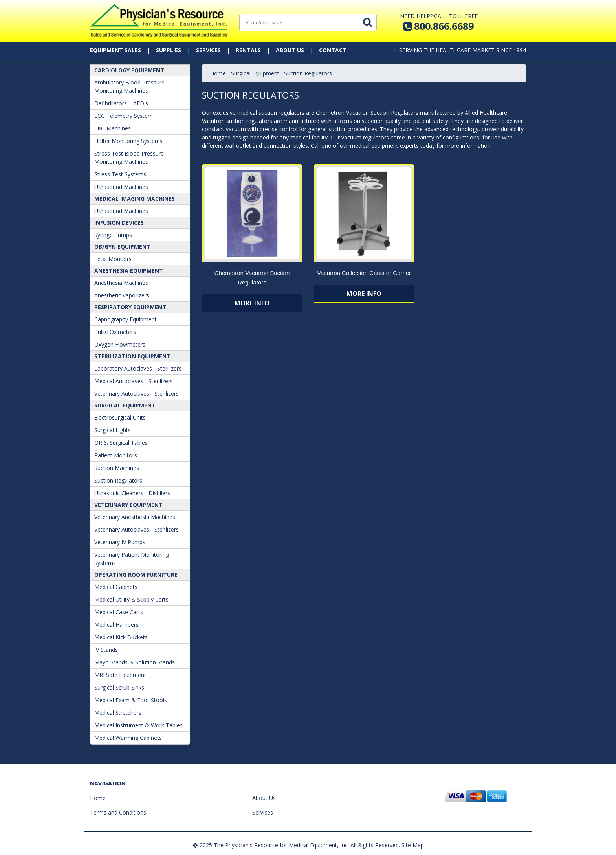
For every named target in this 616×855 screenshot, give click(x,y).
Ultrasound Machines (121, 187)
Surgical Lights (113, 430)
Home (218, 73)
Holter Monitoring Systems (128, 141)
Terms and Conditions (118, 812)
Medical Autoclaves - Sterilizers (134, 381)
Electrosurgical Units (120, 417)
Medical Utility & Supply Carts (131, 599)
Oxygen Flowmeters (120, 344)
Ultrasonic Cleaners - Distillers (132, 493)
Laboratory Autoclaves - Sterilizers (138, 368)
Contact (333, 50)
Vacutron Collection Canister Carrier (364, 273)
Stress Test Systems (120, 174)
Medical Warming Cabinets (128, 738)
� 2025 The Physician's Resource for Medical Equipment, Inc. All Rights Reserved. (296, 845)
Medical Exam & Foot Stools (131, 700)
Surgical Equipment (125, 405)
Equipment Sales (115, 50)
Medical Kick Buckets (121, 637)
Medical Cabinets (116, 587)
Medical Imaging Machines (135, 199)
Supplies (169, 50)
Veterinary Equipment (128, 505)
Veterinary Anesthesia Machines (135, 517)
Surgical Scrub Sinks (119, 687)
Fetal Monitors (113, 259)
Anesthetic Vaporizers (122, 295)
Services (208, 50)
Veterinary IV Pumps (120, 542)
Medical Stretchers (118, 713)
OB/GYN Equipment (122, 247)
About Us (290, 50)
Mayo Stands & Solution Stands (135, 662)
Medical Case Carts (119, 612)
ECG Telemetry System (124, 116)
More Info (252, 303)
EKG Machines (113, 128)
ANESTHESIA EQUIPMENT (129, 271)
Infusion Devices (119, 223)
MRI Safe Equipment (120, 675)
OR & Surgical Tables (121, 443)
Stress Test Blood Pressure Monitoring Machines (129, 158)
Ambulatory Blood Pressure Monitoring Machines (129, 86)
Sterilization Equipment (132, 356)
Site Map (413, 845)
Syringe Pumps (113, 235)
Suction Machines (117, 468)
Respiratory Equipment (130, 307)
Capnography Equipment (126, 319)
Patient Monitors (116, 455)
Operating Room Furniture (136, 575)
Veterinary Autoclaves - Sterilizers (137, 394)
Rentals (248, 50)
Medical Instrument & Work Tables (138, 725)
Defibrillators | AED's (121, 103)
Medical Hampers (116, 625)
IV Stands (106, 650)
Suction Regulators (118, 480)
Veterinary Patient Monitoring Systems (132, 559)
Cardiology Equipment (129, 70)
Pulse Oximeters (115, 332)
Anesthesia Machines (121, 283)
